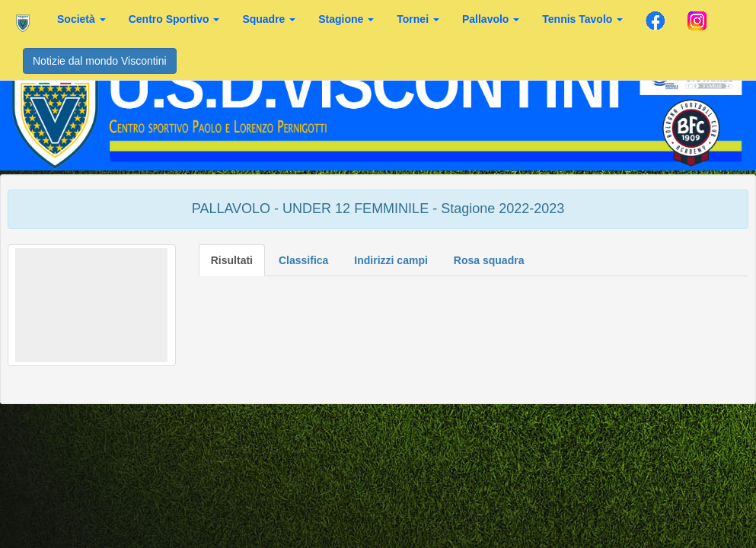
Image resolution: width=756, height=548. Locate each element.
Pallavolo (491, 19)
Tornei (418, 19)
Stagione (346, 19)
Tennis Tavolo (582, 19)
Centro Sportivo (174, 19)
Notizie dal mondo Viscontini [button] (100, 61)
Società (81, 19)
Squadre (269, 19)
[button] (92, 305)
